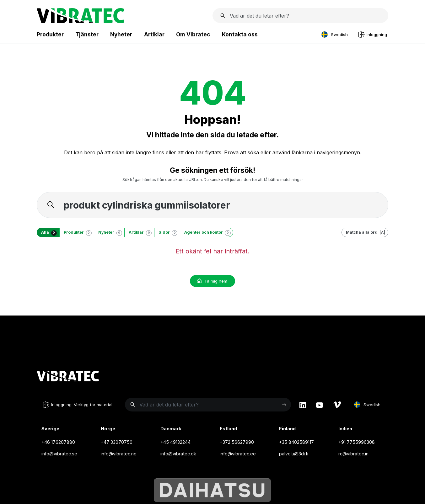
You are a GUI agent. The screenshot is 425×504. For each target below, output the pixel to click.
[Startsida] (81, 21)
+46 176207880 (58, 442)
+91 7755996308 (357, 442)
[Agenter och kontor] (207, 232)
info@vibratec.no (119, 454)
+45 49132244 (175, 442)
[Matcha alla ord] (365, 232)
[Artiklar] (139, 232)
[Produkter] (77, 232)
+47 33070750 (117, 442)
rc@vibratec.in (353, 454)
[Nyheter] (109, 232)
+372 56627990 (237, 442)
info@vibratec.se (59, 454)
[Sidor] (167, 232)
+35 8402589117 (296, 442)
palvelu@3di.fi (294, 454)
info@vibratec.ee (238, 454)
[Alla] (48, 232)
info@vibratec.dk (178, 454)
